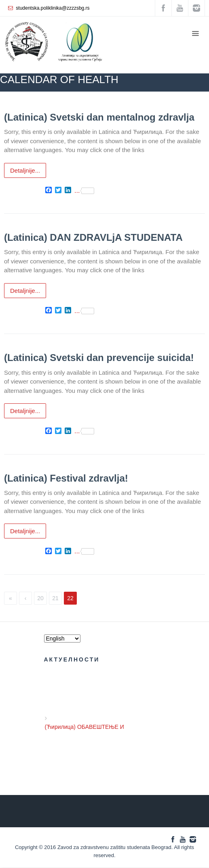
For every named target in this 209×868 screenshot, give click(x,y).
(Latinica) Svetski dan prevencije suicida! (99, 358)
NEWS (196, 103)
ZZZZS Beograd (98, 103)
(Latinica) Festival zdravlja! (66, 478)
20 (40, 598)
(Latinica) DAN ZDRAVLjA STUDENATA (93, 237)
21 (55, 598)
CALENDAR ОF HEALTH (151, 103)
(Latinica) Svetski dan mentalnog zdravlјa (99, 117)
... (84, 191)
